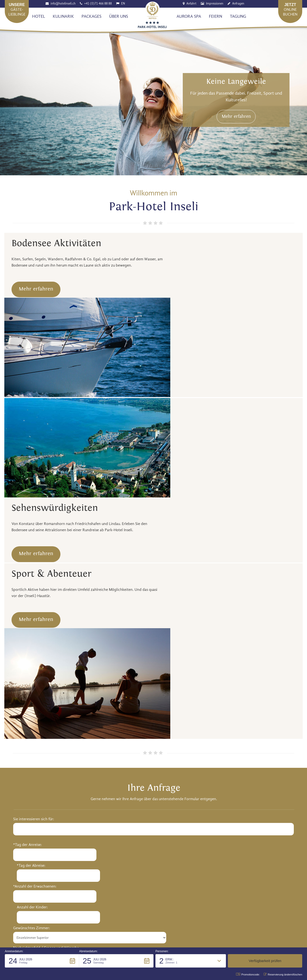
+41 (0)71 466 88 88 (98, 4)
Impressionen (215, 4)
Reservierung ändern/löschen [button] (283, 974)
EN (123, 4)
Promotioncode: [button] (248, 974)
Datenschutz (238, 922)
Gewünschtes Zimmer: (32, 659)
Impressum (214, 922)
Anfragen (238, 4)
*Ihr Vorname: (169, 637)
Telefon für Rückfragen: (177, 700)
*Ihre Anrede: (168, 617)
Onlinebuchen (290, 10)
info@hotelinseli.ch (63, 4)
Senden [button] (29, 888)
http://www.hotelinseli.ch (82, 786)
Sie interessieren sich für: (34, 592)
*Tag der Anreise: (27, 617)
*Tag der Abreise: (97, 617)
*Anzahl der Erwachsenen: (35, 638)
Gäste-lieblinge (17, 10)
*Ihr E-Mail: (166, 679)
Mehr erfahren (240, 121)
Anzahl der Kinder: (99, 638)
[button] (42, 961)
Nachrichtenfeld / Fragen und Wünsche (46, 679)
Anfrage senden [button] (153, 730)
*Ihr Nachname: (170, 658)
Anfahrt (192, 4)
